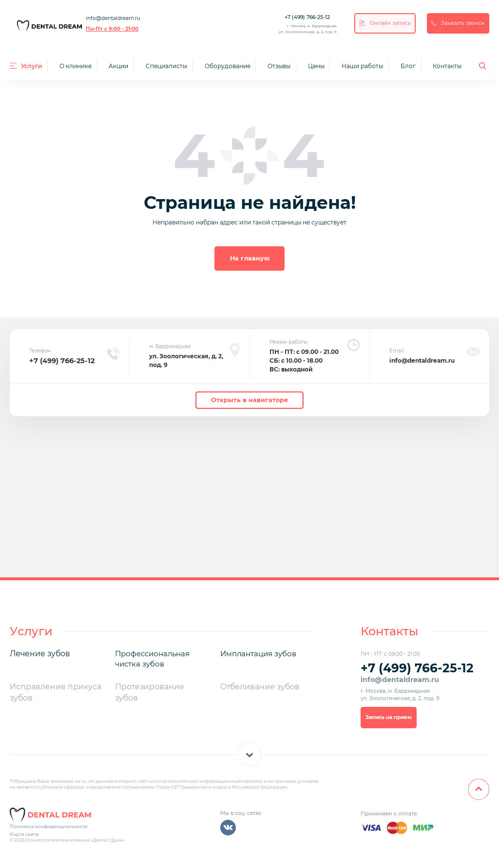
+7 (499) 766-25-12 (307, 17)
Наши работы (362, 66)
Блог (408, 66)
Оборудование (228, 66)
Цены (316, 66)
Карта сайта (23, 830)
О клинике (76, 66)
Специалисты (166, 66)
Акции (118, 66)
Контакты (447, 66)
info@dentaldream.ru (113, 18)
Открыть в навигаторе (249, 398)
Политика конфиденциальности (46, 822)
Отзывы (279, 66)
